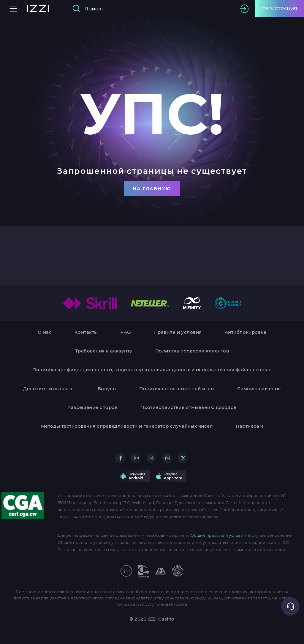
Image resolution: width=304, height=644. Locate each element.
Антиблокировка (246, 332)
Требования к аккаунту (104, 351)
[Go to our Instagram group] (136, 458)
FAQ (126, 332)
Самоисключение (259, 389)
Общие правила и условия (218, 535)
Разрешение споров (92, 407)
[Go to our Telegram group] (152, 458)
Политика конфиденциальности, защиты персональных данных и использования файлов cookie (152, 370)
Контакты (86, 332)
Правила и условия (178, 332)
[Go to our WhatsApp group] (168, 458)
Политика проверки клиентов (192, 351)
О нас (45, 332)
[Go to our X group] (183, 458)
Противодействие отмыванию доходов (189, 407)
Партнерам (249, 426)
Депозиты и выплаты (49, 389)
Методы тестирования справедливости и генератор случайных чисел (127, 426)
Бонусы (107, 389)
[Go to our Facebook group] (121, 458)
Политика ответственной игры (177, 389)
